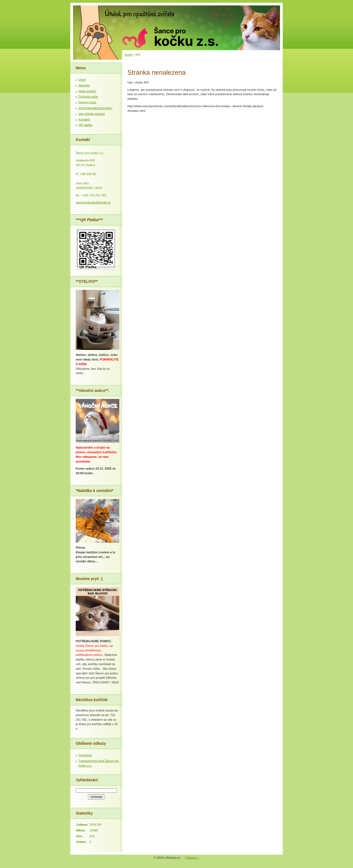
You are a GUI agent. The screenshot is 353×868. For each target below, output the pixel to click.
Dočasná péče (88, 97)
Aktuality (84, 85)
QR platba (85, 125)
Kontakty (84, 119)
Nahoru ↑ (193, 858)
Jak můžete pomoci (92, 114)
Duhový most (87, 102)
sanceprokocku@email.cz (93, 202)
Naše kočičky (87, 91)
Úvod (128, 55)
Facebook (85, 755)
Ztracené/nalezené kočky (95, 108)
